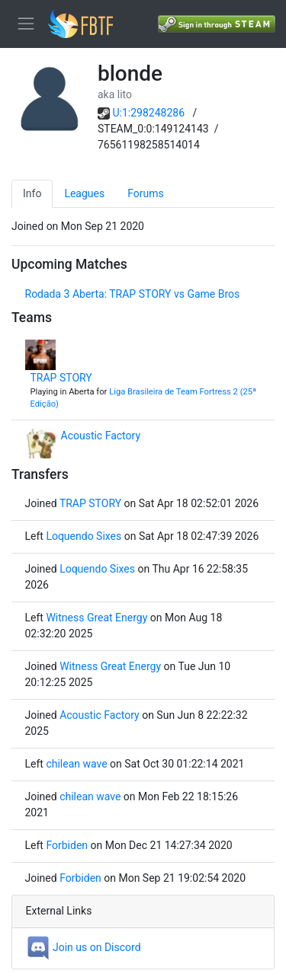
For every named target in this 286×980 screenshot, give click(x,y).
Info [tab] (32, 193)
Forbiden (67, 845)
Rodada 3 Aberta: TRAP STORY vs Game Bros (133, 294)
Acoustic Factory (101, 436)
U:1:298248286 (149, 113)
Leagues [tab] (84, 193)
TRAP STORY (61, 378)
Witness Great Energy (96, 618)
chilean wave (76, 764)
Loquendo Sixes (84, 536)
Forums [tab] (146, 193)
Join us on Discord (84, 947)
